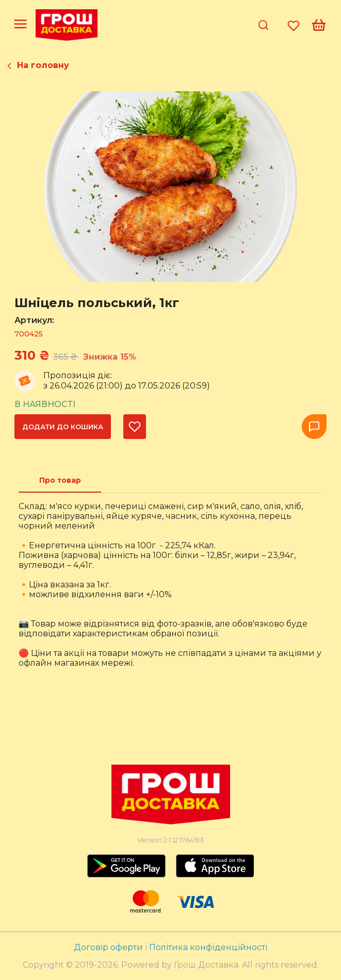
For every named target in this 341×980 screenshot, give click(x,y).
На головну (43, 65)
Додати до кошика (63, 427)
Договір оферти (109, 947)
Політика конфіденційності (208, 947)
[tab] (60, 480)
